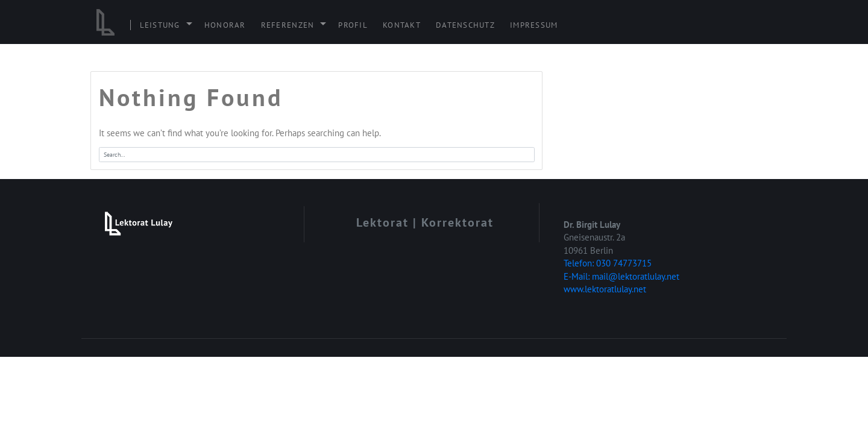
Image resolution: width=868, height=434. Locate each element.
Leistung (160, 25)
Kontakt (402, 25)
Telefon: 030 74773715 (608, 263)
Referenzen (288, 25)
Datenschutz (465, 25)
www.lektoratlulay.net (605, 289)
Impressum (534, 25)
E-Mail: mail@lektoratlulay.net (621, 276)
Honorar (225, 25)
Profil (353, 25)
